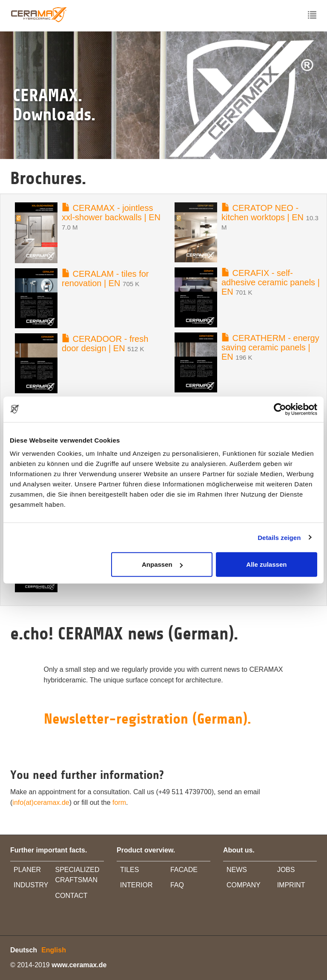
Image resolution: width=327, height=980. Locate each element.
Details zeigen (279, 537)
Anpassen (162, 564)
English (54, 950)
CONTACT (72, 896)
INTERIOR (136, 885)
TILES (129, 870)
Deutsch (24, 950)
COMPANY (244, 885)
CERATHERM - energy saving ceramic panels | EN (270, 347)
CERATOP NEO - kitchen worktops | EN (262, 213)
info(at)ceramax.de (41, 802)
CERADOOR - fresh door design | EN (105, 344)
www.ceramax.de (79, 965)
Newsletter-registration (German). (148, 719)
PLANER (27, 870)
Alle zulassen (266, 564)
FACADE (184, 870)
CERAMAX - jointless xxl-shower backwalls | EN (111, 213)
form (119, 802)
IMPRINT (291, 885)
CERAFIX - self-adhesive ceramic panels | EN (271, 282)
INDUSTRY (31, 885)
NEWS (237, 870)
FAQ (177, 885)
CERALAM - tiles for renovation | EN (105, 278)
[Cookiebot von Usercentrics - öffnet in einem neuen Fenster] (280, 409)
